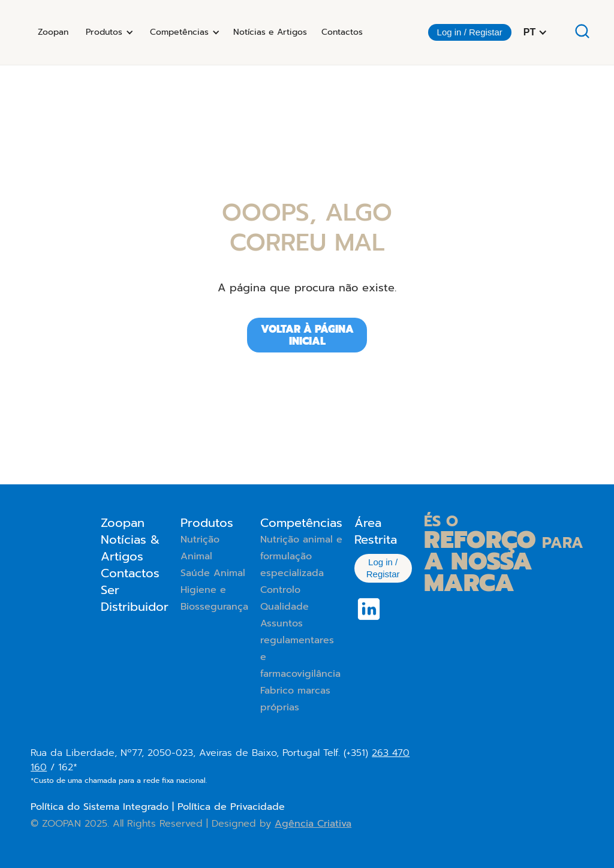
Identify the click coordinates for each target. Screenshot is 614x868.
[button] (108, 32)
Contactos (342, 32)
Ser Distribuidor (135, 598)
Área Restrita (376, 531)
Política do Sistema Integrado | (104, 807)
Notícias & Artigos (130, 548)
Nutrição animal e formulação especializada (301, 556)
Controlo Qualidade (285, 598)
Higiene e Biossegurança (214, 598)
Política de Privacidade (231, 807)
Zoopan (53, 32)
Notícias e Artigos (270, 32)
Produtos (207, 523)
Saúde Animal (213, 573)
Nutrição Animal (200, 548)
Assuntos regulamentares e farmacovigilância (300, 649)
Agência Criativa (313, 824)
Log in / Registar (470, 32)
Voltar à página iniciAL (307, 335)
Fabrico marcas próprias (295, 699)
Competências (301, 523)
